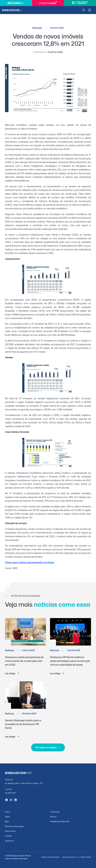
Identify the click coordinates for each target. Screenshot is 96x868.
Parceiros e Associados (14, 826)
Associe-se (9, 841)
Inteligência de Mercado (60, 821)
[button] (89, 10)
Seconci (53, 817)
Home (8, 812)
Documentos (10, 831)
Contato (8, 836)
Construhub (55, 812)
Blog (7, 821)
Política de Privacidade (50, 857)
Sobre (7, 817)
